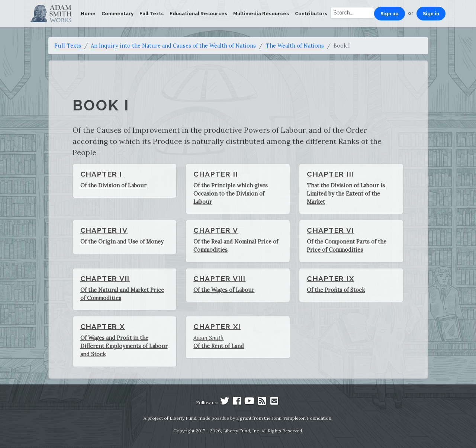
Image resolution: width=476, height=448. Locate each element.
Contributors (311, 14)
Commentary (118, 14)
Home (88, 14)
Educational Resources (198, 14)
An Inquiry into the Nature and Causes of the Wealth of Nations (173, 46)
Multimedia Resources (261, 14)
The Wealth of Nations (295, 46)
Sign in (431, 14)
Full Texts (152, 14)
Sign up (390, 14)
